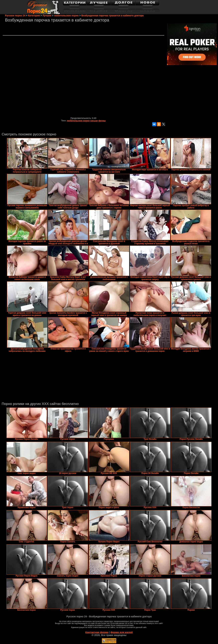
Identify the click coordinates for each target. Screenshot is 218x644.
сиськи (94, 121)
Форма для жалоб (122, 632)
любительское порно (78, 121)
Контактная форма (97, 632)
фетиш (102, 121)
